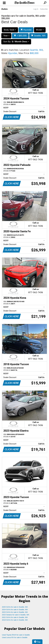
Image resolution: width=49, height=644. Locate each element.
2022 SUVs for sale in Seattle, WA (15, 617)
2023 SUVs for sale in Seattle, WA (15, 612)
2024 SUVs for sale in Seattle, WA (15, 610)
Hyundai (26, 30)
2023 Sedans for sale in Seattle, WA (16, 615)
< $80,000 (20, 36)
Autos (4, 9)
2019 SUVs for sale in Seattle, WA (15, 620)
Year (6, 36)
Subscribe (44, 9)
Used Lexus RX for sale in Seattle (15, 637)
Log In (36, 9)
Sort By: (16, 42)
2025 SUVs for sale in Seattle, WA (15, 607)
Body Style (10, 30)
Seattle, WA (38, 36)
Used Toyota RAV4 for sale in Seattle (16, 635)
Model (40, 30)
